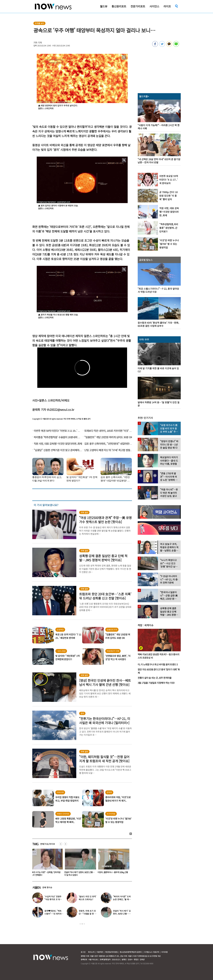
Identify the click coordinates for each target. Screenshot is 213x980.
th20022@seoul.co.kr (61, 410)
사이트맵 (164, 952)
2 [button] (82, 924)
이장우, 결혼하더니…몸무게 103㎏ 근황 (113, 872)
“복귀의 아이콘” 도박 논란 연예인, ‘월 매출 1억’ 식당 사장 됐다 (122, 899)
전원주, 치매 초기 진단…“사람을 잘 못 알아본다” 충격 (87, 914)
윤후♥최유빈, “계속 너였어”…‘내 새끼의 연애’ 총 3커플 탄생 (53, 914)
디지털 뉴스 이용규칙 (152, 952)
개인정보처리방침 (111, 952)
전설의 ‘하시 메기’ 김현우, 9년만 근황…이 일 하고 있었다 (80, 874)
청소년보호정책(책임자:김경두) (131, 952)
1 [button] (80, 924)
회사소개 (91, 952)
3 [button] (84, 924)
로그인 (83, 952)
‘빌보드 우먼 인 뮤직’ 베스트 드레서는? (87, 898)
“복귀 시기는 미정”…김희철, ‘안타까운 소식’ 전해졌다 (46, 874)
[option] (47, 863)
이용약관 (100, 952)
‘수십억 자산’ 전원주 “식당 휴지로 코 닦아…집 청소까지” (53, 899)
